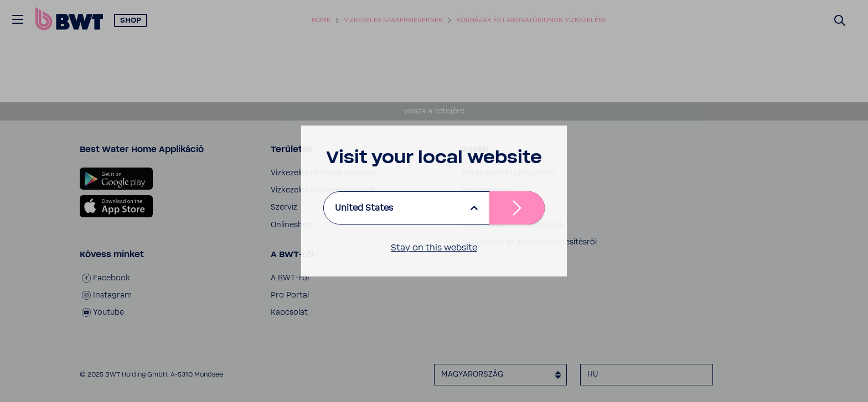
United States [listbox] (364, 208)
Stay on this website (434, 248)
